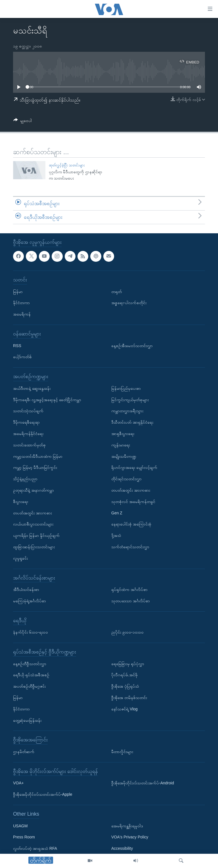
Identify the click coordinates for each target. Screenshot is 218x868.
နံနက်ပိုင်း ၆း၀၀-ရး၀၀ (31, 632)
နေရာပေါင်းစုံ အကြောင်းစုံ (131, 524)
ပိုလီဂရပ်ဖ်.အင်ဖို (124, 675)
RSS (17, 345)
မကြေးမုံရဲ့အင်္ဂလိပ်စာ (30, 601)
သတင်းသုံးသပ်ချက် (28, 411)
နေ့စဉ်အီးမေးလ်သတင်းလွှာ (132, 345)
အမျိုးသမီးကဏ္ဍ (124, 456)
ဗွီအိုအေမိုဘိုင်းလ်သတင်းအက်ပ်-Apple (43, 794)
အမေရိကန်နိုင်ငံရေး (28, 434)
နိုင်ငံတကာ (21, 303)
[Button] (23, 122)
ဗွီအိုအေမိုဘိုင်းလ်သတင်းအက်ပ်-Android (143, 783)
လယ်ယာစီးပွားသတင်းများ (33, 524)
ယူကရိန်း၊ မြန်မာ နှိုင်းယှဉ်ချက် (36, 535)
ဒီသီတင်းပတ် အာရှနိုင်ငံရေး (132, 422)
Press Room (24, 837)
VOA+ (18, 783)
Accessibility (122, 848)
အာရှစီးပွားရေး (123, 434)
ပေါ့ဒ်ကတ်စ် (22, 357)
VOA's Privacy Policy (130, 837)
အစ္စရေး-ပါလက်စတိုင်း (129, 303)
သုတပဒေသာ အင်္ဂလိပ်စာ (131, 601)
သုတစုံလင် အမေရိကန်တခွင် (133, 501)
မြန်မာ (18, 291)
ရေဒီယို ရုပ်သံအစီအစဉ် (31, 675)
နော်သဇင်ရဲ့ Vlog (124, 709)
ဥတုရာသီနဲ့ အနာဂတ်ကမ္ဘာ (33, 490)
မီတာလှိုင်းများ (122, 752)
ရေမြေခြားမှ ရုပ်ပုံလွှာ (128, 663)
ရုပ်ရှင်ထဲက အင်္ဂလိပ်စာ (129, 589)
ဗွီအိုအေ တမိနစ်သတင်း (129, 698)
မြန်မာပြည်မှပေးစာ (126, 388)
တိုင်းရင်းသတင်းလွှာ (126, 479)
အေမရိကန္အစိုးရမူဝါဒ (127, 826)
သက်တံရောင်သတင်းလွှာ (130, 547)
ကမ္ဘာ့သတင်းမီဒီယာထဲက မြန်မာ (38, 456)
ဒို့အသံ (116, 535)
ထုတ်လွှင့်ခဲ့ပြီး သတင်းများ (67, 165)
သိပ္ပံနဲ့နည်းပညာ (25, 479)
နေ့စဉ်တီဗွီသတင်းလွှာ (30, 663)
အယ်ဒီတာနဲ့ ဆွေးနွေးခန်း (32, 388)
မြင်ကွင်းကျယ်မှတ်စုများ (130, 399)
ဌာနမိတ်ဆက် (24, 752)
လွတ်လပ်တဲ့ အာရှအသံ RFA (35, 848)
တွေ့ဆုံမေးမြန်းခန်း (27, 720)
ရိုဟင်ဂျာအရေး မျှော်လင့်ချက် (134, 467)
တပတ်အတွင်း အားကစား (33, 513)
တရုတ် (117, 291)
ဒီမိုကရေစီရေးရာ (26, 422)
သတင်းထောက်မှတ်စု (29, 445)
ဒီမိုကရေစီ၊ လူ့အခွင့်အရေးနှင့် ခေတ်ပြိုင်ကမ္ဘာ (47, 399)
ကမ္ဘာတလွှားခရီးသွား (127, 411)
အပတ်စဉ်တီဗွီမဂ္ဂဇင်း (29, 686)
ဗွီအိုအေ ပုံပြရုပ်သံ (125, 686)
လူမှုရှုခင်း (20, 558)
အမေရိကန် (22, 314)
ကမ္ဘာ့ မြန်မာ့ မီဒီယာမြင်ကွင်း (35, 467)
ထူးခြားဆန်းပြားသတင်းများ (34, 547)
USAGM (20, 826)
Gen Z (117, 513)
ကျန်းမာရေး (121, 445)
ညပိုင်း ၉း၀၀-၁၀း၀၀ (127, 632)
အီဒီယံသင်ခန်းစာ (26, 589)
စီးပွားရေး (21, 501)
